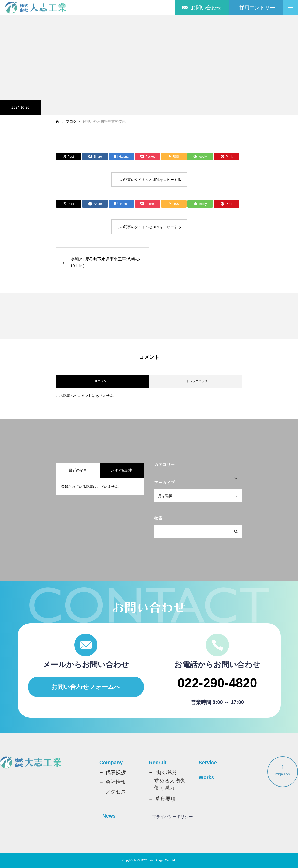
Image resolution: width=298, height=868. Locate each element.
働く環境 (166, 772)
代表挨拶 (116, 772)
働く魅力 (164, 788)
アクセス (116, 792)
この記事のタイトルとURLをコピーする (149, 180)
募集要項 (165, 799)
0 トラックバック (196, 381)
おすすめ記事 (122, 470)
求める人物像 (170, 781)
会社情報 (116, 782)
